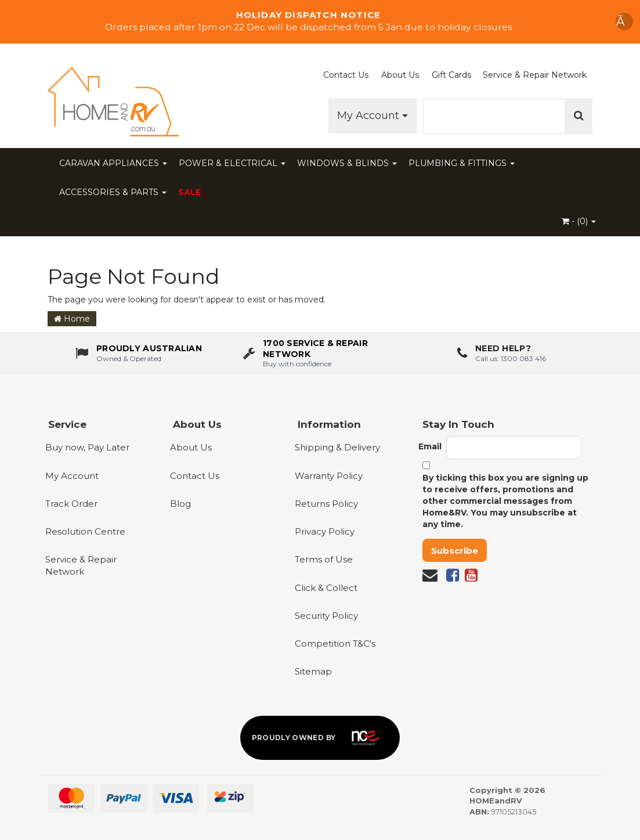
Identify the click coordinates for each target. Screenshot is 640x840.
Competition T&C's (335, 643)
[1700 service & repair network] (320, 353)
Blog (180, 504)
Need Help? (503, 349)
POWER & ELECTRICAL (232, 163)
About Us (400, 75)
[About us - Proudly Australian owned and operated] (139, 353)
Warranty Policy (329, 476)
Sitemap (313, 671)
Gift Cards (451, 75)
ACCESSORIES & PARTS (113, 192)
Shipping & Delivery (337, 447)
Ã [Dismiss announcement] (624, 21)
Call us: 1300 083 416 (511, 358)
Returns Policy (326, 504)
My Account (373, 116)
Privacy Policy (325, 531)
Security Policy (326, 616)
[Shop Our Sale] (320, 21)
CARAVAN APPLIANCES (113, 163)
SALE (190, 192)
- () (579, 221)
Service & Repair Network (535, 75)
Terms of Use (324, 559)
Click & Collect (326, 588)
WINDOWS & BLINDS (347, 163)
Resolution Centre (85, 531)
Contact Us (346, 75)
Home (72, 319)
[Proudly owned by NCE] (320, 738)
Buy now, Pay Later (87, 447)
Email (430, 446)
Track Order (71, 504)
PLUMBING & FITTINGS (462, 163)
